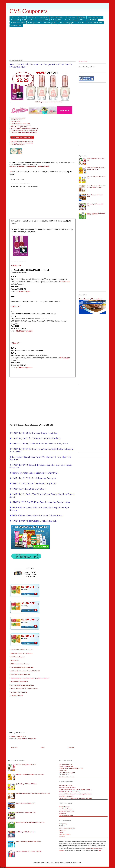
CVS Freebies (32, 17)
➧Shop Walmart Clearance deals (19, 682)
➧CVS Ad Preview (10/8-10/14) (18, 127)
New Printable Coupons (66, 785)
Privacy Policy (63, 824)
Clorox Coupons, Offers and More (91, 299)
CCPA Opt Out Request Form (67, 828)
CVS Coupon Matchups (20, 739)
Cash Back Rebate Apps (66, 815)
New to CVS (81, 23)
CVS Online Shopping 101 (67, 23)
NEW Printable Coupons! (18, 145)
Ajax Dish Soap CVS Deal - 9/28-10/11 (26, 784)
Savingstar (46, 166)
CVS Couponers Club (34, 23)
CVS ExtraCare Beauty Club (67, 773)
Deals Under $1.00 (43, 20)
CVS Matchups (43, 17)
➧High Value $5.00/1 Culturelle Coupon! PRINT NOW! (25, 671)
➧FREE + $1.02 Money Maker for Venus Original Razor (36, 515)
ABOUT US (62, 830)
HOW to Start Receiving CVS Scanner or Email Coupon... (75, 790)
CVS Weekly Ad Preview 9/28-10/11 (26, 813)
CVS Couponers (29, 11)
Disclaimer (62, 826)
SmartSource (63, 813)
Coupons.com (21, 166)
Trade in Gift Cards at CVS (95, 23)
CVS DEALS (21, 17)
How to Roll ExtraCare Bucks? (67, 788)
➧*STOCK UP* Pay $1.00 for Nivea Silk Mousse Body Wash (39, 444)
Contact (61, 832)
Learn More (88, 849)
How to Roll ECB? (91, 20)
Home (13, 17)
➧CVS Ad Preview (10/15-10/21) (20, 125)
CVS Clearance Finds (28, 20)
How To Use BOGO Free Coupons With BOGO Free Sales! (76, 798)
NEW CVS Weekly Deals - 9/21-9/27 (26, 765)
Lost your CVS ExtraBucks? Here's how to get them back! (75, 794)
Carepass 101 (15, 20)
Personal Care (32, 739)
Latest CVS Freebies (16, 120)
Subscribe (82, 17)
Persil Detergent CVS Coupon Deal (25, 832)
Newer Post (14, 747)
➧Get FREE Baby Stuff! (16, 696)
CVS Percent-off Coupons (66, 796)
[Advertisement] (58, 44)
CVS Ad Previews (71, 17)
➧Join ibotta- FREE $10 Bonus (18, 692)
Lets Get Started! (64, 775)
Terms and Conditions (65, 834)
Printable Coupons (64, 807)
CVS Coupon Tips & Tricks (66, 777)
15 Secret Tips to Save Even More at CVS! (71, 768)
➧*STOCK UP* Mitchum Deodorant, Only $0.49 (33, 483)
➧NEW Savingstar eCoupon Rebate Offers (21, 667)
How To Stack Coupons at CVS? (74, 20)
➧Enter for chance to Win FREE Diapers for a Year (24, 689)
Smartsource (31, 166)
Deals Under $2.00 (56, 20)
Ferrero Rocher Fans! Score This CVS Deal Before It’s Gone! (96, 187)
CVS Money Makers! (57, 17)
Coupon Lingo (63, 771)
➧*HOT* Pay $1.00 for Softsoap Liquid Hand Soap (34, 433)
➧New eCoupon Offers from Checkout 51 (21, 143)
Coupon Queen (83, 61)
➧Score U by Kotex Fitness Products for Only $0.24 (34, 473)
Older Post (71, 747)
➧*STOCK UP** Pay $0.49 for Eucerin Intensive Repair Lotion (40, 502)
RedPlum (12, 166)
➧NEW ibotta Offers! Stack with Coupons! (21, 141)
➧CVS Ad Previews (15, 122)
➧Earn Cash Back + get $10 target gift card (22, 685)
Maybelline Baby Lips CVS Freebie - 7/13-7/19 (28, 851)
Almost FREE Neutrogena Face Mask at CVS (28, 841)
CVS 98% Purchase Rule (18, 23)
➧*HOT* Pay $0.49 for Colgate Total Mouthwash (33, 521)
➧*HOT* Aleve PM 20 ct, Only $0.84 (27, 489)
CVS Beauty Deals (16, 26)
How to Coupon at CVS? (95, 17)
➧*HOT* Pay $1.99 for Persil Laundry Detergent (33, 478)
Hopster (39, 166)
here (100, 850)
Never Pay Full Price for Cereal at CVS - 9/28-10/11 (96, 168)
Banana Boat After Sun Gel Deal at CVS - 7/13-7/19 (96, 214)
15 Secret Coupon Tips (50, 23)
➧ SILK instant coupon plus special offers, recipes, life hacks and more (29, 678)
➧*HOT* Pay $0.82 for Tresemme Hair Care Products (35, 438)
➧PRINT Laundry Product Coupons (20, 664)
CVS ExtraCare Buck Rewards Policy (69, 792)
